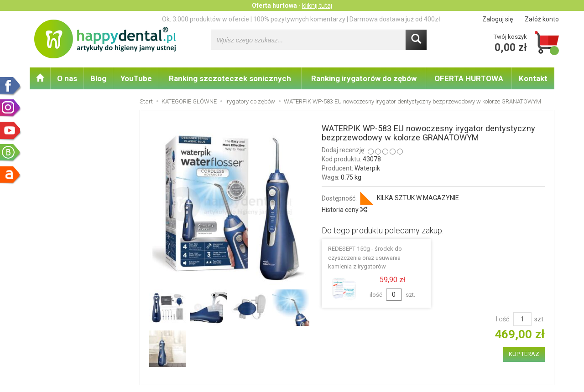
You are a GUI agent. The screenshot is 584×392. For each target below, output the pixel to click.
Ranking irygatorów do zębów (364, 78)
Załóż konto (542, 19)
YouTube (136, 78)
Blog (98, 78)
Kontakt (533, 78)
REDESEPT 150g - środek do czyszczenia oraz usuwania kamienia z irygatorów (365, 257)
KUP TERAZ (524, 354)
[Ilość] (522, 319)
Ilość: (503, 319)
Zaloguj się (498, 19)
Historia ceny (344, 210)
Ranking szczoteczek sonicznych (230, 78)
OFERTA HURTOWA (469, 78)
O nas (67, 78)
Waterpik (367, 168)
